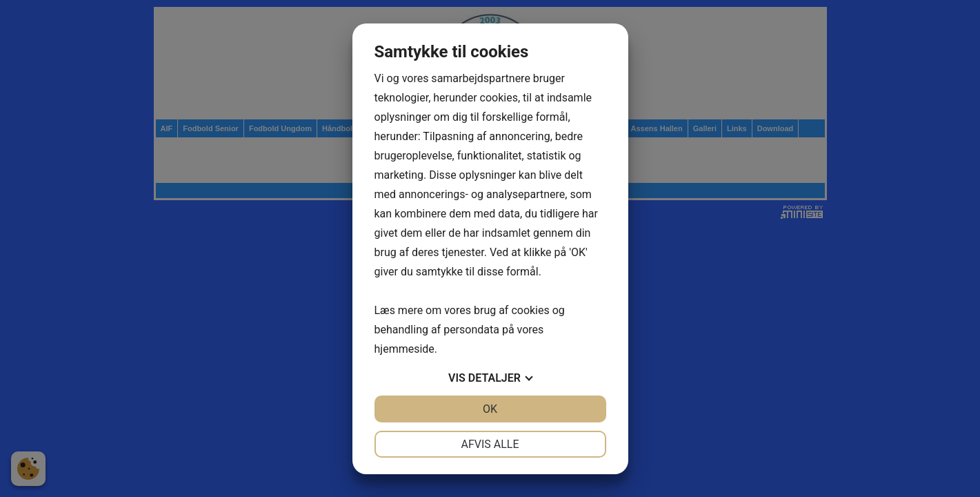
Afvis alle (490, 444)
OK (490, 409)
